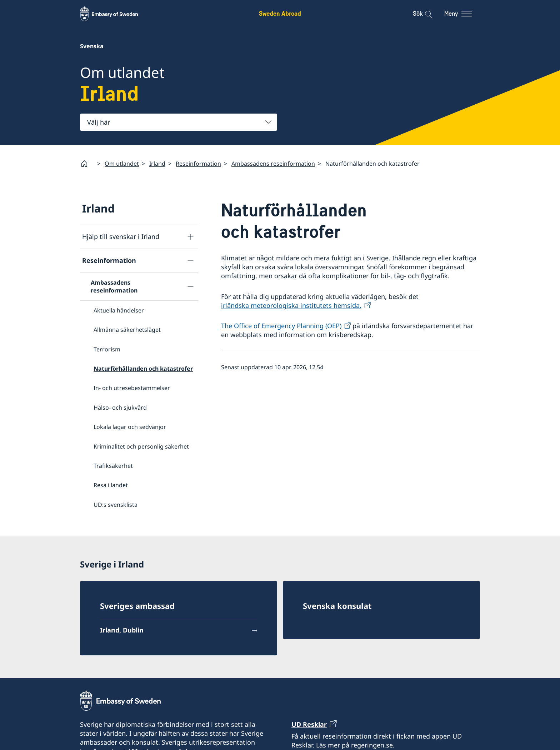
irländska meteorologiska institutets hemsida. (291, 305)
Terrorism (107, 349)
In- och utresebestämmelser (132, 388)
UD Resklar (309, 725)
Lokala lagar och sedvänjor (130, 427)
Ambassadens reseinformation (273, 164)
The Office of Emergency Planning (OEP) (281, 326)
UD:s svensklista (116, 505)
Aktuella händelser (119, 310)
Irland (157, 164)
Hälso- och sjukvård (120, 407)
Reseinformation (198, 164)
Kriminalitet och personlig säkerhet (141, 446)
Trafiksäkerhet (113, 466)
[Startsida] (87, 164)
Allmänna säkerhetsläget (127, 330)
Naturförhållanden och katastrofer (143, 369)
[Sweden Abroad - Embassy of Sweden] (116, 14)
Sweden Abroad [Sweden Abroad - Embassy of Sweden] (280, 13)
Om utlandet (122, 164)
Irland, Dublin (122, 631)
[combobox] (179, 122)
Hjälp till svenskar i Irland (121, 237)
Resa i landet (111, 485)
